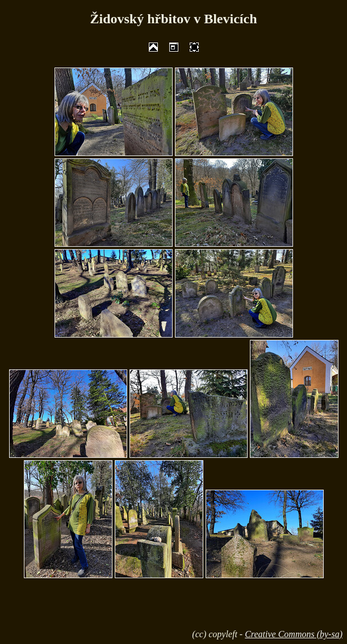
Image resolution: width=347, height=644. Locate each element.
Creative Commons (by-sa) (294, 634)
